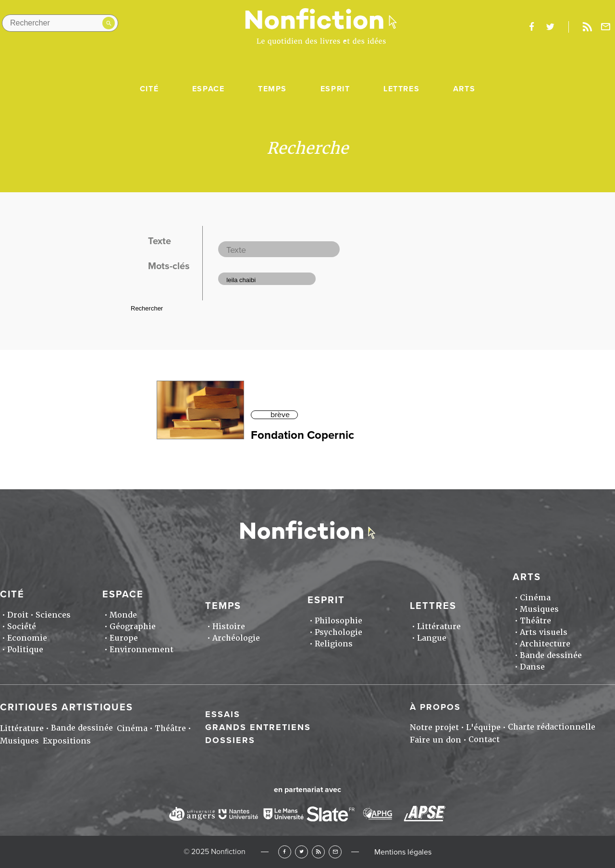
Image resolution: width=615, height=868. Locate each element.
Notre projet (434, 727)
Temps (272, 89)
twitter (550, 27)
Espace (209, 89)
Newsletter (606, 27)
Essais (223, 714)
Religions (334, 644)
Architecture (545, 644)
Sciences (53, 615)
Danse (532, 667)
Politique (25, 650)
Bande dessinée (551, 655)
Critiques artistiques (67, 707)
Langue (432, 638)
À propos (435, 707)
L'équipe (483, 727)
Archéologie (236, 638)
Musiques (539, 609)
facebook (531, 27)
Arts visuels (544, 632)
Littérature (439, 626)
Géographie (133, 626)
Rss (587, 27)
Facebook (285, 852)
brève (280, 415)
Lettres (401, 89)
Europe (124, 638)
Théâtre (535, 621)
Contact (484, 739)
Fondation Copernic (302, 435)
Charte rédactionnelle (552, 727)
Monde (123, 615)
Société (22, 626)
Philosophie (338, 621)
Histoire (229, 626)
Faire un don (436, 740)
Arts (464, 89)
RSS (318, 852)
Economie (27, 638)
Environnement (141, 650)
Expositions (67, 741)
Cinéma (535, 598)
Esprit (335, 89)
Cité (149, 89)
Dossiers (230, 740)
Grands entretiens (258, 727)
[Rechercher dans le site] (60, 23)
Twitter (301, 852)
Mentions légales (403, 852)
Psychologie (338, 632)
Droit (18, 615)
